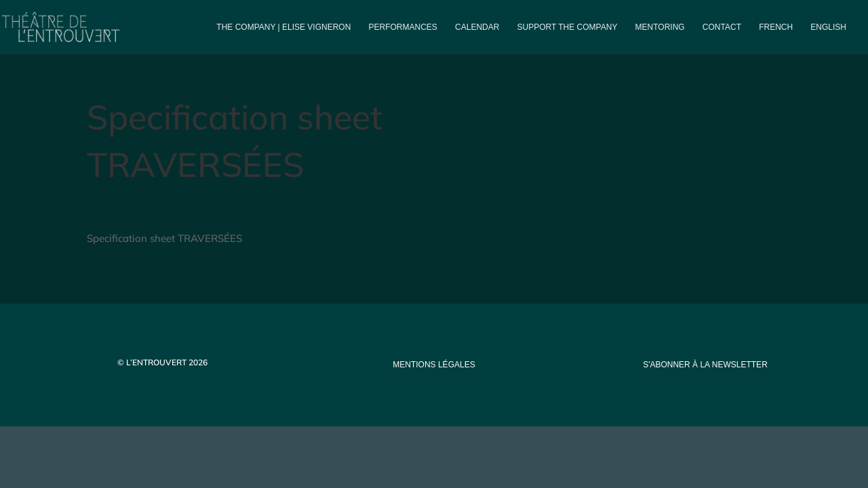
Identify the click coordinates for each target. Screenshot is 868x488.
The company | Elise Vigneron (283, 27)
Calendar (477, 27)
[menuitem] (776, 38)
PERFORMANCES (403, 27)
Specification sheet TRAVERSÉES (164, 238)
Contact (722, 27)
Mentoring (660, 27)
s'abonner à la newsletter (705, 365)
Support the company (568, 27)
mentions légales (434, 365)
